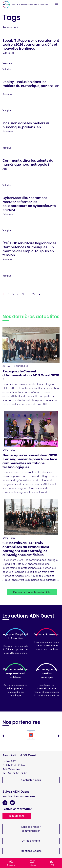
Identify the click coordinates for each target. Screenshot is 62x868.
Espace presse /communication (31, 829)
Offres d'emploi (31, 841)
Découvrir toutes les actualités (32, 592)
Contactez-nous (31, 780)
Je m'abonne (17, 816)
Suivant (40, 294)
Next (59, 736)
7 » (34, 295)
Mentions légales (31, 851)
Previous (3, 736)
